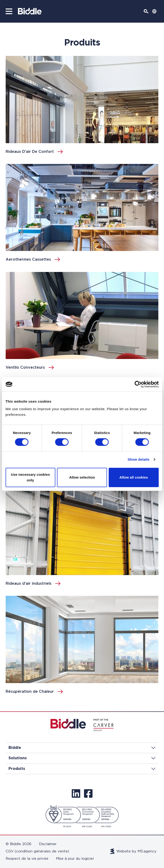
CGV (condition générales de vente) (37, 851)
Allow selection (82, 477)
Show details (139, 459)
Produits (82, 769)
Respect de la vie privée (27, 859)
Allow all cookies (134, 477)
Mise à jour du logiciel (75, 859)
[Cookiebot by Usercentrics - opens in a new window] (138, 384)
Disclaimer (48, 844)
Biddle (82, 748)
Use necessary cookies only (30, 477)
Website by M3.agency (133, 851)
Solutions (82, 758)
